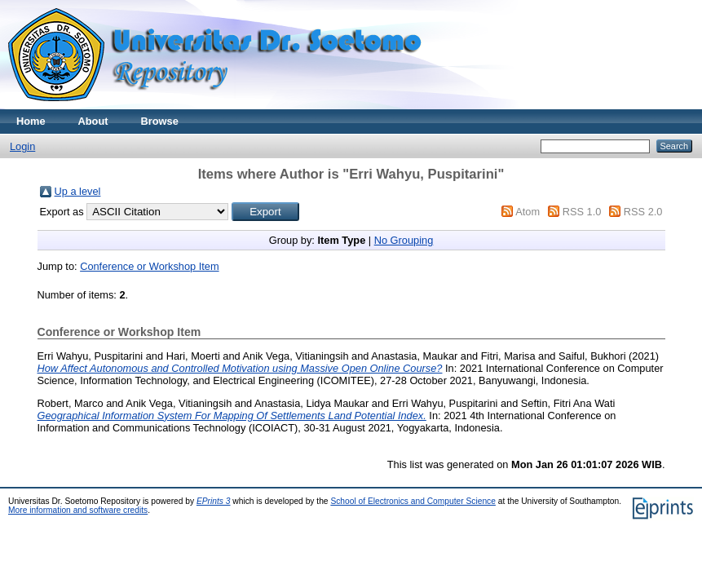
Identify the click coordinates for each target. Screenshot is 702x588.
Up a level (78, 191)
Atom (528, 212)
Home (31, 121)
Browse (160, 121)
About (93, 121)
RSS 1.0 (582, 212)
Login (22, 146)
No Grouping (404, 240)
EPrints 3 (214, 501)
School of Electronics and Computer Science (413, 501)
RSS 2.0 (643, 212)
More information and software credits (78, 510)
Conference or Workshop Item (149, 266)
